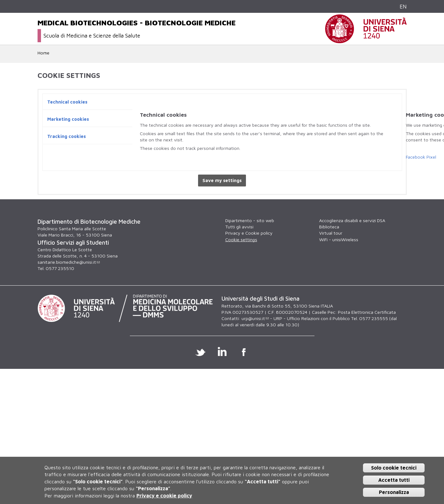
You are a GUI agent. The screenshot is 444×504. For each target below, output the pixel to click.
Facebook (244, 351)
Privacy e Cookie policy (249, 233)
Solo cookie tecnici (394, 468)
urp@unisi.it (255, 318)
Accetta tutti (394, 480)
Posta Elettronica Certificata (367, 312)
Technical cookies (67, 102)
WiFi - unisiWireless (339, 239)
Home (43, 53)
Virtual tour (331, 233)
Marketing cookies (68, 119)
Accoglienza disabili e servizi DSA (352, 220)
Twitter (200, 351)
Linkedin (222, 351)
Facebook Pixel (421, 157)
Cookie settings (241, 239)
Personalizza (394, 492)
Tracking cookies (66, 136)
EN (403, 6)
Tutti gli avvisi (239, 227)
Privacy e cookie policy (164, 496)
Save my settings (222, 180)
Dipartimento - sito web (250, 220)
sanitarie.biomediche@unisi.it (69, 262)
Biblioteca (329, 227)
